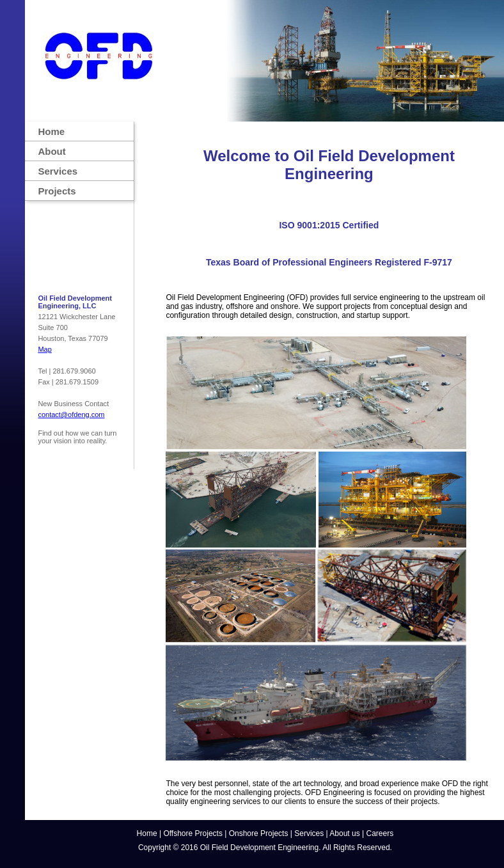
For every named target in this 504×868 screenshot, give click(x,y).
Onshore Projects (259, 833)
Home (51, 131)
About (51, 151)
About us (344, 833)
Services (58, 171)
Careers (380, 833)
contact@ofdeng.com (71, 414)
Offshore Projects (193, 833)
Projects (57, 191)
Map (44, 349)
